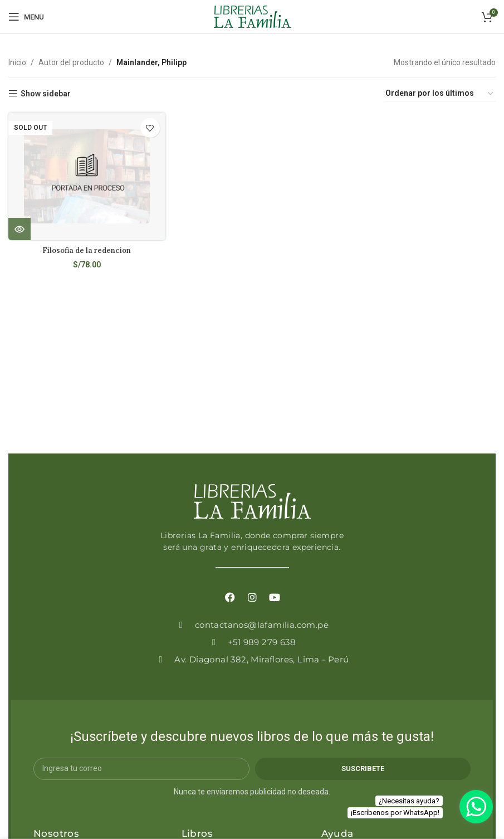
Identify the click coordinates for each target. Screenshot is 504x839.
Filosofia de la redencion (86, 249)
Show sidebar (46, 94)
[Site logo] (252, 16)
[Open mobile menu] (26, 17)
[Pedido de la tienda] (440, 94)
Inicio (17, 62)
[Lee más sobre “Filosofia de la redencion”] (19, 228)
